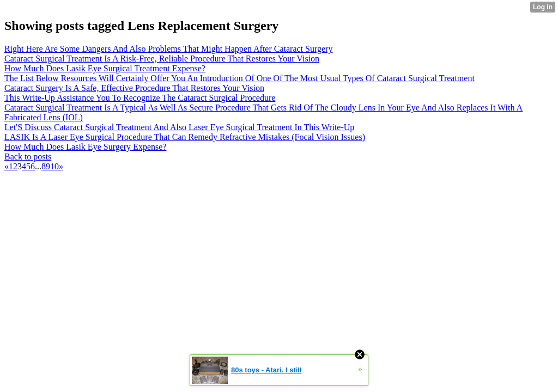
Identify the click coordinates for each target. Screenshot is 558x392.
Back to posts (28, 157)
